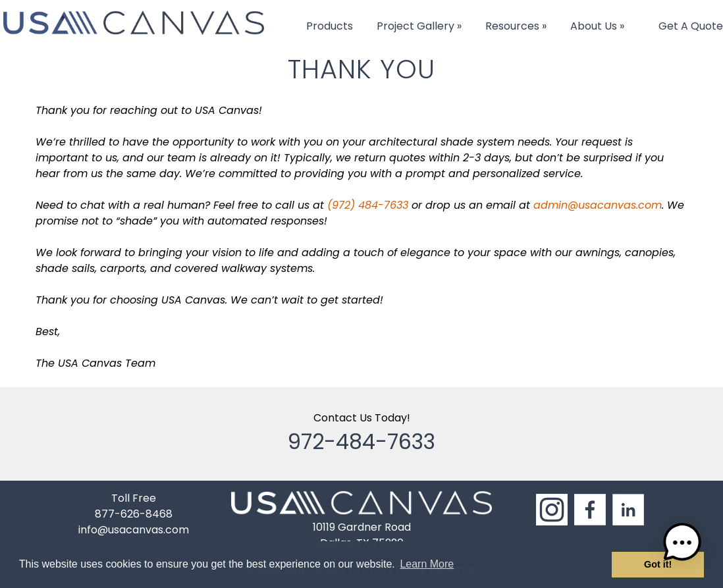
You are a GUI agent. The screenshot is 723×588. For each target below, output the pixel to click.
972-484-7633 (361, 441)
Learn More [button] (427, 564)
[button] (682, 545)
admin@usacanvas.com (598, 205)
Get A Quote (691, 26)
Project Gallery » (419, 26)
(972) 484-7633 (368, 205)
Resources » (516, 26)
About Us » (597, 26)
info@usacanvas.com (134, 530)
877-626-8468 (134, 514)
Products (330, 26)
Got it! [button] (658, 564)
